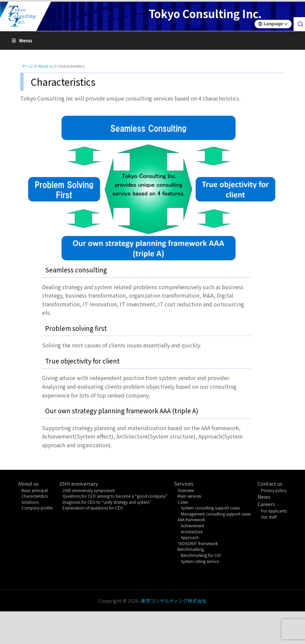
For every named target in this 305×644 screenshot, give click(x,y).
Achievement (193, 525)
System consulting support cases (210, 508)
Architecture (192, 532)
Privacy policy (274, 490)
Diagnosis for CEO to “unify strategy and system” (107, 502)
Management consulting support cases (216, 514)
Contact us (270, 483)
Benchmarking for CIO (201, 555)
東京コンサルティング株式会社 (174, 601)
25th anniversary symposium (89, 490)
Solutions (30, 502)
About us (28, 483)
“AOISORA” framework (198, 543)
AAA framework (191, 519)
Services (184, 483)
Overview (186, 490)
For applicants (274, 511)
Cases (183, 502)
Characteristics (35, 496)
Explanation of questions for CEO (93, 508)
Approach (190, 537)
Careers (266, 504)
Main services (189, 496)
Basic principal (35, 490)
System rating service (200, 561)
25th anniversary (79, 483)
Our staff (269, 517)
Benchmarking (191, 549)
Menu (22, 40)
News (264, 497)
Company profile (37, 508)
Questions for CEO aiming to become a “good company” (115, 496)
